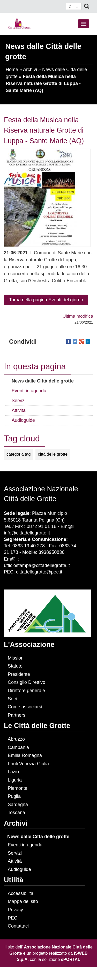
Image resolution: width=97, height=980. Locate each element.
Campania (18, 747)
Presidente (19, 674)
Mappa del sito (23, 901)
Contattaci (18, 926)
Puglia (14, 796)
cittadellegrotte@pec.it (39, 572)
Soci (12, 699)
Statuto (15, 666)
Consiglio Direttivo (27, 682)
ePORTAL (71, 959)
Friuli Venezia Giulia (28, 764)
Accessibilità (21, 893)
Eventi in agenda (25, 845)
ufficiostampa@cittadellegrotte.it (37, 565)
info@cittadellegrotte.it (27, 533)
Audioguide (19, 869)
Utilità (14, 880)
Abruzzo (16, 739)
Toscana (16, 813)
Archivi (30, 70)
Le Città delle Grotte (37, 726)
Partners (17, 715)
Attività (15, 861)
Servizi (15, 853)
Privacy (15, 910)
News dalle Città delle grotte (38, 837)
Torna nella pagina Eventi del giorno (46, 300)
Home (12, 70)
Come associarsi (25, 707)
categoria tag (19, 454)
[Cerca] (74, 6)
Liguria (15, 780)
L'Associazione (29, 645)
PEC (13, 918)
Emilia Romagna (25, 755)
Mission (16, 658)
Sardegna (18, 805)
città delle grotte (53, 454)
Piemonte (18, 788)
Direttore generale (26, 691)
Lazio (13, 772)
